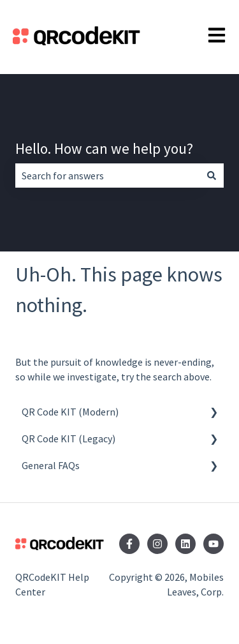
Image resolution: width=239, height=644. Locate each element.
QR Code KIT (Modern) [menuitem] (70, 412)
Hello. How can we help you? (104, 148)
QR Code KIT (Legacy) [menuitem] (69, 438)
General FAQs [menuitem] (51, 465)
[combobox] (107, 176)
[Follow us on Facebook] (129, 544)
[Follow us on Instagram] (157, 544)
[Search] (212, 176)
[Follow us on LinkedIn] (185, 544)
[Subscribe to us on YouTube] (214, 544)
